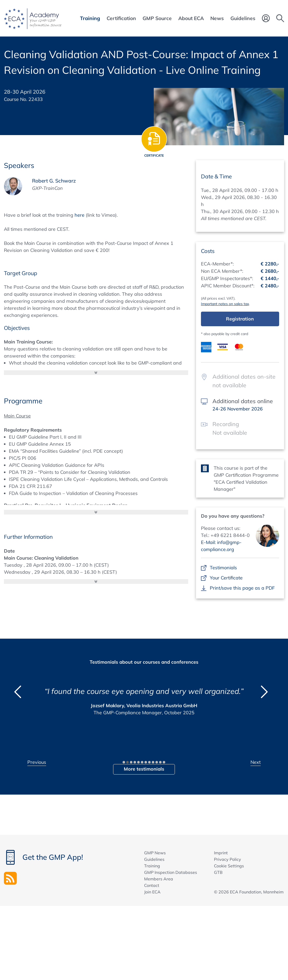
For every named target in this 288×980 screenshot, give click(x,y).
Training (152, 866)
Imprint (221, 853)
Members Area (159, 879)
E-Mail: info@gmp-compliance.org (221, 546)
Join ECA (152, 892)
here (79, 215)
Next (256, 762)
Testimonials (223, 568)
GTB (218, 872)
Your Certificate (226, 578)
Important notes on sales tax (225, 304)
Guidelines (154, 859)
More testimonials (144, 769)
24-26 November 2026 (238, 409)
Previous (37, 762)
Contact (152, 885)
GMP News (155, 853)
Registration (240, 319)
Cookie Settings (229, 866)
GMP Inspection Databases (171, 872)
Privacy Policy (228, 859)
